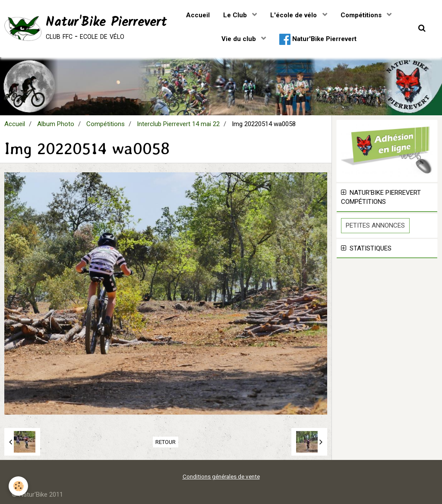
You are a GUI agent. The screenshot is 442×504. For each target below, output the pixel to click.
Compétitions (362, 15)
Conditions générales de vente (221, 476)
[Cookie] (18, 486)
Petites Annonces (375, 225)
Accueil (198, 15)
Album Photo (56, 124)
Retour (166, 442)
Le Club (236, 15)
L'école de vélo (294, 15)
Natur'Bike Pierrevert (318, 39)
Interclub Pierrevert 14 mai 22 (178, 124)
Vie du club (240, 39)
